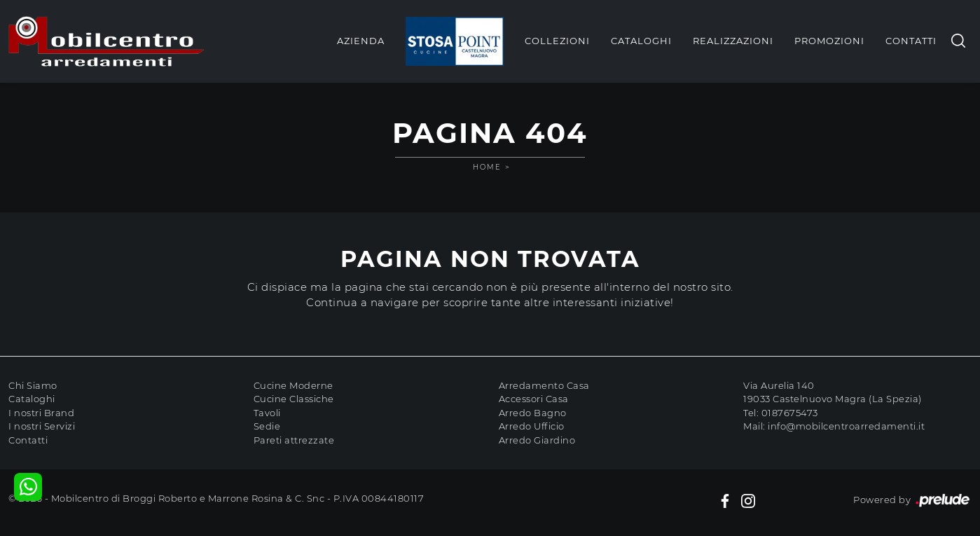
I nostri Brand (41, 413)
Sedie (267, 426)
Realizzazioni (733, 41)
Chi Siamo (33, 385)
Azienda (361, 41)
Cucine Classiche (294, 399)
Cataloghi (641, 41)
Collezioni (557, 41)
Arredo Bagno (533, 413)
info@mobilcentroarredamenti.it (846, 426)
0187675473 (790, 413)
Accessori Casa (534, 399)
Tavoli (267, 413)
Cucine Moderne (294, 385)
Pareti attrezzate (294, 440)
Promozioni (829, 41)
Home (487, 167)
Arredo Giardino (537, 440)
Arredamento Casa (544, 385)
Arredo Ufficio (532, 426)
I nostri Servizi (42, 426)
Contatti (911, 41)
